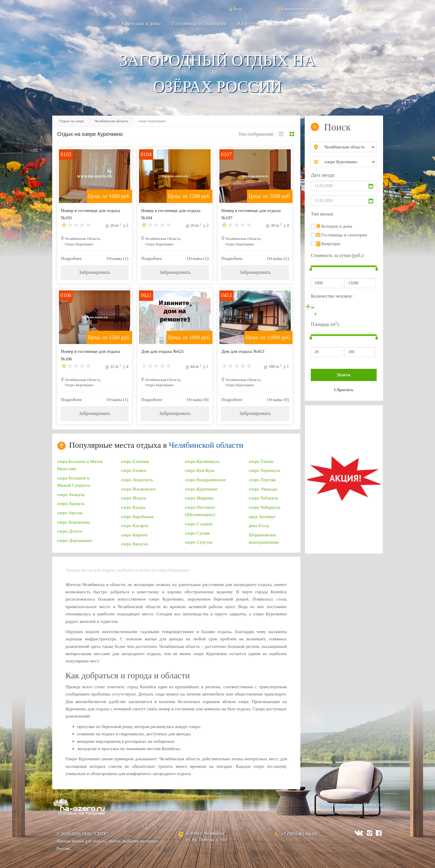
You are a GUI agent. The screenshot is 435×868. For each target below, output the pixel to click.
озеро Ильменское (138, 489)
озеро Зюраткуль (137, 480)
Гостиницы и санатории (199, 23)
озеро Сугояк (197, 533)
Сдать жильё (286, 23)
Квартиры (249, 23)
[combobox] (348, 147)
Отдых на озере (72, 121)
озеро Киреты (134, 535)
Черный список (335, 805)
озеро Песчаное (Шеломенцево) (200, 511)
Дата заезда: (323, 175)
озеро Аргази (70, 513)
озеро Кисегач (135, 544)
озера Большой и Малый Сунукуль (74, 481)
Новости (373, 805)
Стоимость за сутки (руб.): (337, 255)
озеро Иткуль (134, 498)
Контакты (372, 9)
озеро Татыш (261, 461)
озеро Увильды (263, 489)
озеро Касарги (135, 525)
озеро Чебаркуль (265, 507)
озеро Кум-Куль (200, 470)
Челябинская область (111, 121)
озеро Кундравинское (205, 480)
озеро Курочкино (201, 489)
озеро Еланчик (135, 461)
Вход (235, 9)
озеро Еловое (134, 470)
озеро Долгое (70, 531)
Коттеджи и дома (141, 23)
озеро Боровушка (74, 522)
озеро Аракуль (71, 503)
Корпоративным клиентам (301, 9)
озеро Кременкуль (202, 461)
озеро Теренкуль (265, 470)
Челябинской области (206, 445)
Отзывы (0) (198, 399)
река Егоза (259, 525)
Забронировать (95, 272)
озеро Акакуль (71, 494)
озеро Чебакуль (263, 498)
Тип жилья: (322, 214)
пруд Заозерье (262, 516)
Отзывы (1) (117, 258)
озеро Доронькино (75, 540)
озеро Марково (199, 498)
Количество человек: (332, 296)
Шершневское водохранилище (264, 538)
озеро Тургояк (262, 480)
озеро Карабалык (137, 516)
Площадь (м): (325, 324)
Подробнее (71, 258)
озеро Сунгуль (199, 542)
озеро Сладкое (199, 524)
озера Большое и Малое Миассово (80, 465)
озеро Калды (133, 507)
